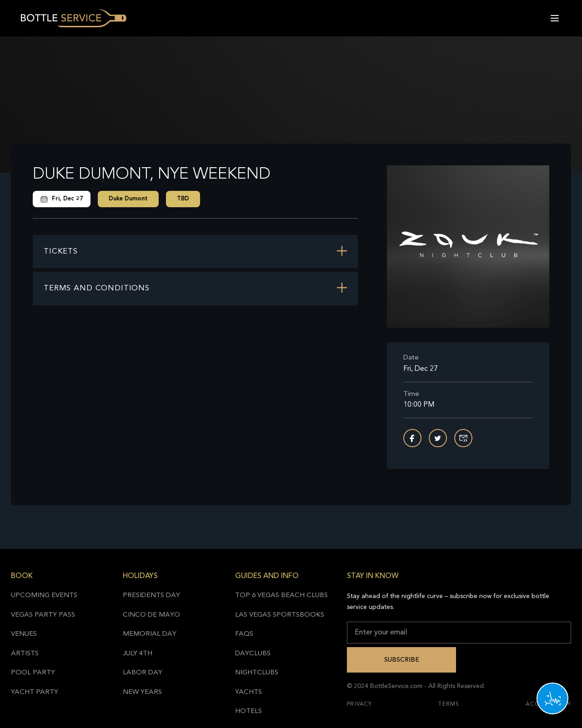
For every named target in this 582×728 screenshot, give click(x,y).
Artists (25, 654)
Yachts (248, 692)
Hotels (248, 711)
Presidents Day (151, 596)
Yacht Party (35, 692)
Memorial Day (150, 634)
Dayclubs (253, 654)
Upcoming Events (44, 596)
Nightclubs (257, 673)
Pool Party (33, 673)
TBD (183, 199)
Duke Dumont (128, 199)
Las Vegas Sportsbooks (280, 615)
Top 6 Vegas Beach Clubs (281, 596)
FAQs (244, 634)
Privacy (359, 704)
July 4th (138, 654)
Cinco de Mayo (151, 615)
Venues (24, 634)
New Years (142, 692)
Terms (449, 704)
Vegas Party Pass (43, 615)
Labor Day (143, 673)
